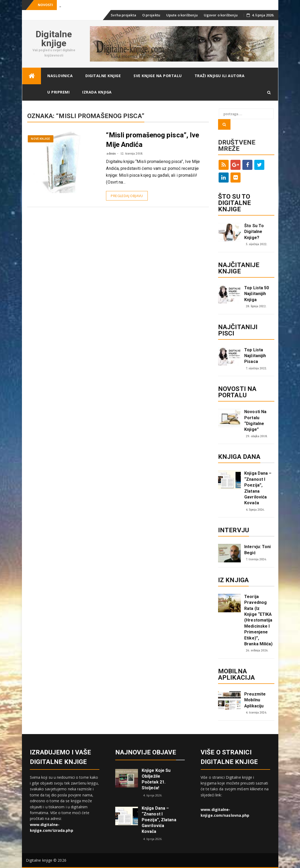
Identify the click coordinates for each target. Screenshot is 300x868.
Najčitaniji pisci (238, 330)
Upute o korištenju (182, 15)
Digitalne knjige (54, 39)
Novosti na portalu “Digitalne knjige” (255, 421)
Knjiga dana (239, 457)
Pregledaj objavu (127, 196)
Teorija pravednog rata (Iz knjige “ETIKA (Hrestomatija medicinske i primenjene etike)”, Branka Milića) (258, 620)
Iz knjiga (233, 580)
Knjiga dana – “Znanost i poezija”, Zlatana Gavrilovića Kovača (258, 488)
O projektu (151, 15)
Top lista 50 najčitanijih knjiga (257, 294)
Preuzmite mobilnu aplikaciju (255, 700)
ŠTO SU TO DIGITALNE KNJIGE (234, 203)
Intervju (234, 530)
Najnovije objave (146, 752)
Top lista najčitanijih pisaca (255, 356)
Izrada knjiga (97, 92)
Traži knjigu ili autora (220, 76)
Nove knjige (40, 139)
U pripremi (58, 92)
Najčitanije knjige (239, 268)
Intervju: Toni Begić (257, 550)
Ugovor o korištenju (221, 15)
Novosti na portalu (237, 392)
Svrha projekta (123, 15)
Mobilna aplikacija (236, 674)
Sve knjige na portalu (158, 76)
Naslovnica (60, 76)
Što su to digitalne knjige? (254, 232)
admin (111, 153)
